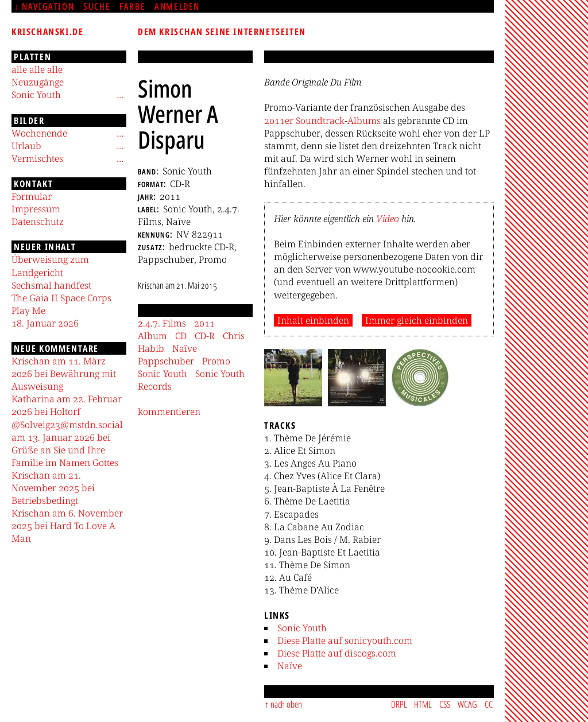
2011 (204, 323)
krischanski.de (47, 32)
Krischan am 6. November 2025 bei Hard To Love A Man (67, 526)
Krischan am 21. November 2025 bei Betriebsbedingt (53, 488)
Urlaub (26, 146)
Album (152, 336)
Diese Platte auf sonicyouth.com (345, 641)
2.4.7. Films (162, 323)
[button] (293, 378)
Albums (364, 121)
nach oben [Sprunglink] (286, 704)
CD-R (205, 336)
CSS (445, 704)
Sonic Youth (302, 628)
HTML (423, 704)
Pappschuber (166, 361)
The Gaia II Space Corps (61, 298)
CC (489, 704)
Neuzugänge (38, 82)
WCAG (467, 704)
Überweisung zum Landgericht (50, 266)
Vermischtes (37, 158)
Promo (216, 361)
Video (388, 219)
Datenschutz (38, 222)
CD (181, 336)
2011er (279, 121)
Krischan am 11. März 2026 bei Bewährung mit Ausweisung (64, 374)
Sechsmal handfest (51, 285)
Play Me (28, 310)
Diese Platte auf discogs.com (337, 653)
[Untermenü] (120, 95)
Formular (32, 196)
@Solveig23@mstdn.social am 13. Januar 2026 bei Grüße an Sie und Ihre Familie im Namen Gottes (67, 444)
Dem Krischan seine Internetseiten (222, 32)
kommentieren (169, 412)
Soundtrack (320, 121)
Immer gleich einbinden (417, 320)
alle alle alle (37, 69)
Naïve (290, 666)
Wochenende (39, 133)
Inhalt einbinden (313, 320)
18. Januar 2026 (45, 323)
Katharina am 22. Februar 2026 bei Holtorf (67, 405)
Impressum (36, 209)
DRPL (399, 704)
